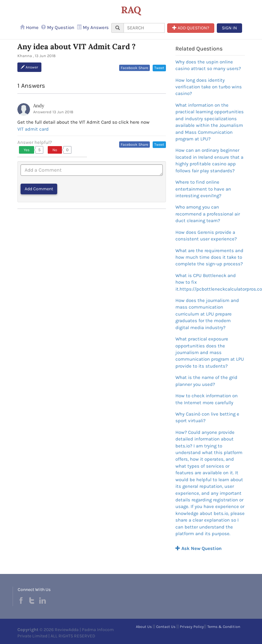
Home (29, 27)
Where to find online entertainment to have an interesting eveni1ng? (203, 189)
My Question (58, 27)
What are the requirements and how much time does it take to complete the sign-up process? (209, 257)
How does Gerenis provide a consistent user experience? (206, 236)
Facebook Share (134, 68)
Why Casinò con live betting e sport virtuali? (207, 417)
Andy (39, 106)
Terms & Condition (224, 627)
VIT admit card (33, 129)
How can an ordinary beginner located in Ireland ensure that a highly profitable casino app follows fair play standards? (209, 160)
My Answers (93, 27)
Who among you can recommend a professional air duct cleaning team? (208, 214)
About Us (144, 627)
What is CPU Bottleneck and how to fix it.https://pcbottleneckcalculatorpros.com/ (210, 282)
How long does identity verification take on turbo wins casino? (209, 87)
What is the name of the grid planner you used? (206, 381)
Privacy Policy (192, 627)
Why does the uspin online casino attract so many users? (208, 65)
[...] (144, 28)
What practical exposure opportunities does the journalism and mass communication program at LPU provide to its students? (210, 352)
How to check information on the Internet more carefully (207, 399)
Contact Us (166, 627)
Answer (29, 67)
